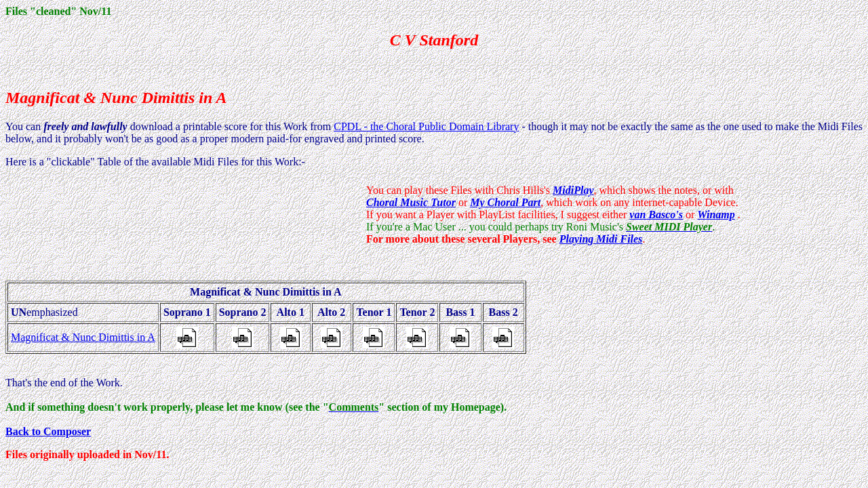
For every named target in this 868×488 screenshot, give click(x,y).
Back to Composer (48, 431)
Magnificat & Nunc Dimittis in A (83, 337)
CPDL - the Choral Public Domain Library (426, 126)
